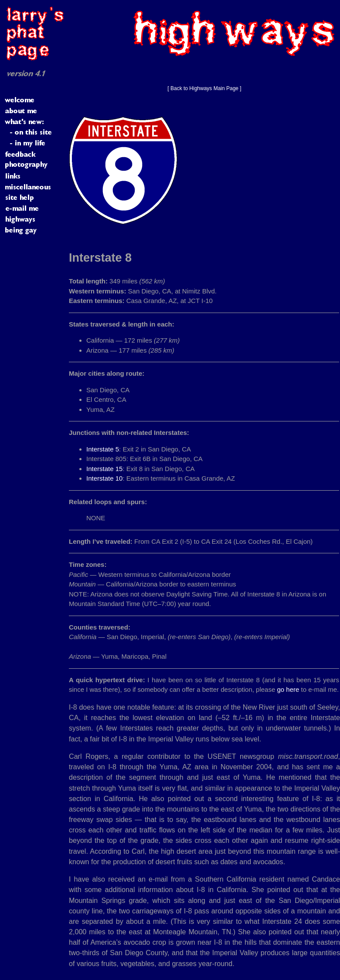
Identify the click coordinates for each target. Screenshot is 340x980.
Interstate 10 (104, 478)
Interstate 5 (103, 449)
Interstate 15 (104, 469)
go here (288, 689)
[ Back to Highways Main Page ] (204, 88)
